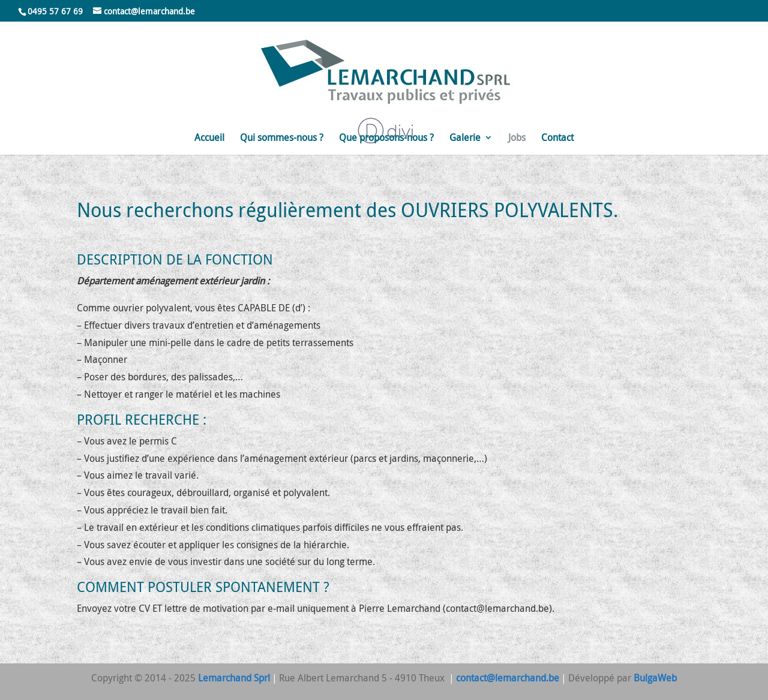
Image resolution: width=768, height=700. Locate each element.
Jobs (517, 139)
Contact (557, 139)
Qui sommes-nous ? (282, 139)
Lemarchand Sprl (234, 678)
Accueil (209, 139)
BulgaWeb (655, 678)
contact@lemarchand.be (508, 678)
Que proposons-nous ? (386, 139)
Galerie (465, 139)
